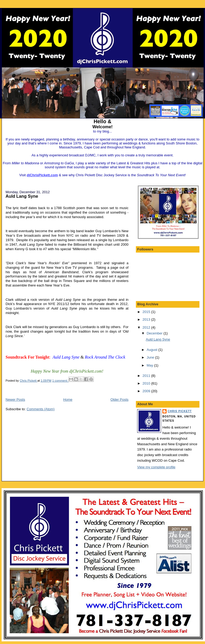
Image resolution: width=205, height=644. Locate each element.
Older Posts (119, 400)
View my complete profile (156, 467)
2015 (147, 312)
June (151, 357)
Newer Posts (15, 400)
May (150, 365)
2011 (147, 376)
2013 (147, 319)
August (153, 350)
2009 (147, 391)
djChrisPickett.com (42, 175)
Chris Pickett (180, 411)
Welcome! (102, 127)
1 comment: (60, 381)
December (155, 333)
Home (68, 400)
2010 (147, 383)
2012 (147, 327)
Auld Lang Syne (22, 196)
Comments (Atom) (41, 409)
